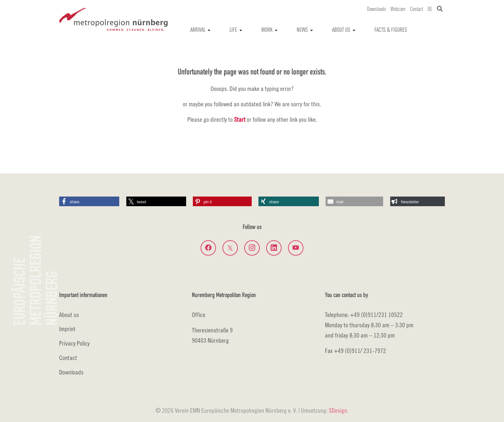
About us (69, 315)
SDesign (338, 410)
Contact (68, 358)
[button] (89, 201)
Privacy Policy (74, 343)
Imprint (67, 329)
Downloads (71, 372)
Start (240, 119)
